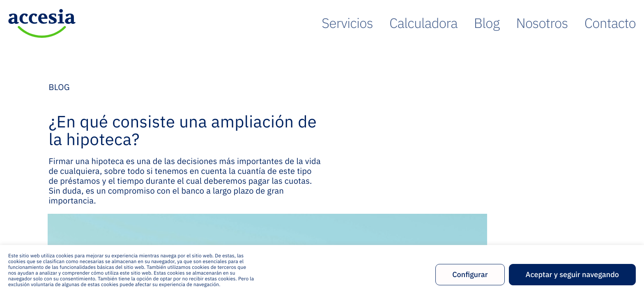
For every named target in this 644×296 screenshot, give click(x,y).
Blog (526, 23)
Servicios (422, 23)
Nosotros (568, 23)
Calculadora (478, 23)
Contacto (619, 23)
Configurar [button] (470, 274)
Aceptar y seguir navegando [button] (572, 274)
